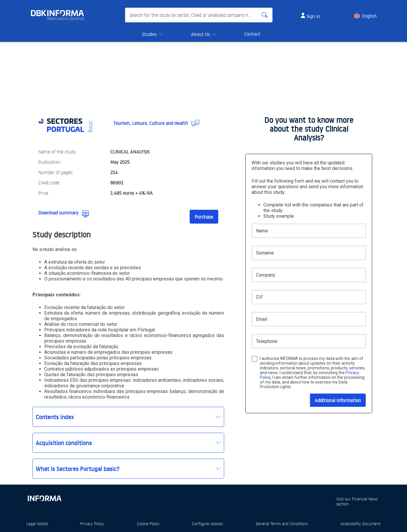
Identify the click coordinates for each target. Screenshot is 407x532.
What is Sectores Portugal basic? (78, 469)
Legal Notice (37, 524)
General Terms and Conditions (282, 524)
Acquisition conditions (64, 443)
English (369, 16)
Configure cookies (207, 524)
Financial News (365, 499)
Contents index (55, 417)
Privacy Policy (92, 524)
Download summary (58, 213)
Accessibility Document (360, 524)
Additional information (338, 400)
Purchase (204, 217)
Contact (252, 34)
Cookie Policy (148, 524)
